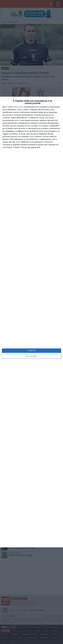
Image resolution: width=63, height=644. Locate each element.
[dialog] (31, 322)
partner (21, 107)
